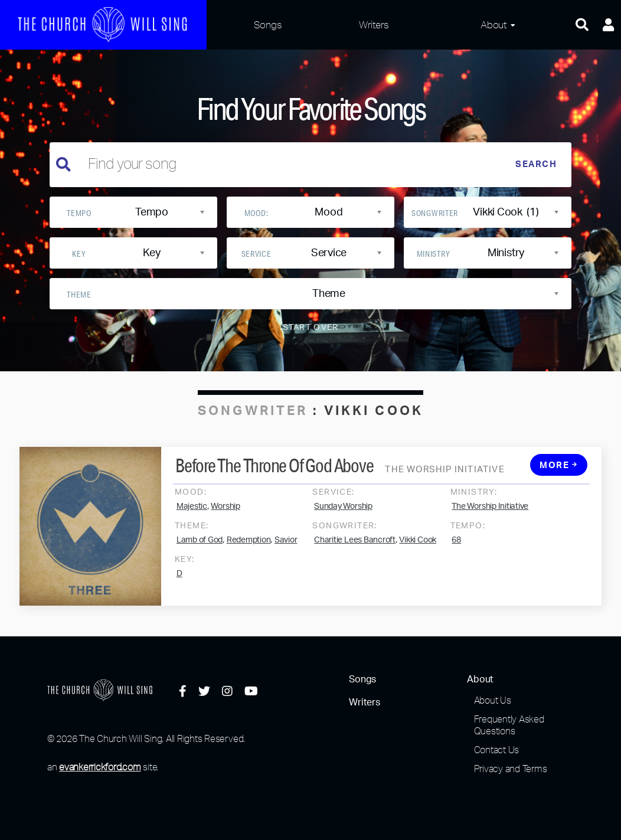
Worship (225, 516)
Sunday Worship (343, 516)
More (558, 475)
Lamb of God (200, 550)
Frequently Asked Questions (509, 725)
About (493, 24)
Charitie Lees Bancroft (355, 550)
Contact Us (497, 750)
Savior (286, 550)
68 (456, 550)
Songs (268, 24)
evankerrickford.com (100, 767)
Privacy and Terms (511, 769)
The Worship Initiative (490, 516)
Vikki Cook (418, 550)
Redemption (249, 550)
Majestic (192, 516)
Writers (374, 24)
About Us (493, 700)
